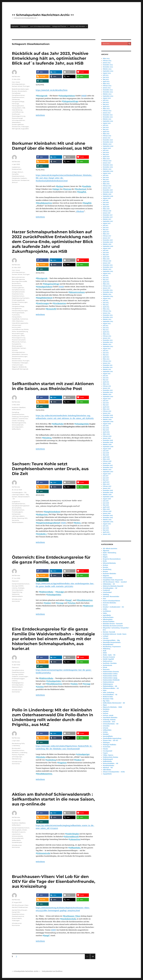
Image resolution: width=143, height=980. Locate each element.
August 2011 (107, 374)
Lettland (106, 636)
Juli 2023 (106, 75)
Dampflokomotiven (18, 95)
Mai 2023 (106, 79)
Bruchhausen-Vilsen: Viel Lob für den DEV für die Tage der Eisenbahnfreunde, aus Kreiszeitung (54, 881)
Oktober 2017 (107, 219)
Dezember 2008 (108, 440)
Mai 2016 (106, 255)
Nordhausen (16, 114)
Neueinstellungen (18, 334)
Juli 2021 (106, 125)
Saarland (106, 711)
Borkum (60, 186)
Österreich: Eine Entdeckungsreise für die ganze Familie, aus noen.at (51, 560)
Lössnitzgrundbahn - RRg (20, 495)
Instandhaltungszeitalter (20, 323)
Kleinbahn (41, 757)
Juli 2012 (106, 351)
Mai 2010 (106, 405)
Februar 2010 (107, 411)
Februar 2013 (107, 336)
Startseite (15, 26)
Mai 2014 (106, 305)
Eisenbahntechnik (18, 916)
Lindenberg (51, 760)
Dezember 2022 (108, 90)
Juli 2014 (106, 301)
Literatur (106, 638)
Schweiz (106, 728)
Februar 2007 (107, 486)
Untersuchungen (17, 365)
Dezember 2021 (108, 115)
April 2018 (106, 207)
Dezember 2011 (108, 365)
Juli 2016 (106, 251)
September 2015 (108, 271)
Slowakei (106, 734)
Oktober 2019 (107, 169)
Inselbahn (87, 186)
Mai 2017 (106, 230)
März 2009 (106, 434)
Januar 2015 (107, 288)
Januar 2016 (107, 263)
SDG (26, 518)
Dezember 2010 (108, 390)
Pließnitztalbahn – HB (110, 686)
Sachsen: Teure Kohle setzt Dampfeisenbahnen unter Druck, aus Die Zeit (50, 469)
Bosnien (106, 567)
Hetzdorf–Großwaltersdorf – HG (113, 607)
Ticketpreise (16, 363)
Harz (13, 82)
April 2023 (106, 82)
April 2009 (106, 432)
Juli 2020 (106, 150)
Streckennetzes (60, 303)
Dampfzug (15, 412)
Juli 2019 (106, 175)
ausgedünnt (16, 502)
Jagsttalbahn (107, 615)
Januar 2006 (107, 513)
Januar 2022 (107, 113)
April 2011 (106, 382)
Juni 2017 (106, 228)
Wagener (15, 367)
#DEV (54, 930)
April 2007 (106, 482)
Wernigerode (42, 96)
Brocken (15, 91)
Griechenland (107, 592)
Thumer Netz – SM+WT (110, 741)
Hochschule (24, 319)
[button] (42, 72)
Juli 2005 (106, 526)
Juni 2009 (106, 428)
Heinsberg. (48, 438)
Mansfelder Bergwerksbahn (112, 642)
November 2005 (108, 518)
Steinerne (24, 354)
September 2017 (108, 221)
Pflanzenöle (16, 342)
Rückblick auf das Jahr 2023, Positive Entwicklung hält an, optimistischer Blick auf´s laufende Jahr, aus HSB (50, 58)
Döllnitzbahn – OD (109, 584)
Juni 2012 (106, 353)
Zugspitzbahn (107, 774)
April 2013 (106, 332)
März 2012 (106, 359)
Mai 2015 (106, 280)
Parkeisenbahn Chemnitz (111, 672)
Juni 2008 (106, 453)
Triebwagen (25, 127)
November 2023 (108, 67)
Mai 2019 (106, 180)
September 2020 (108, 146)
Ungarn (105, 753)
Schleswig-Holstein (109, 720)
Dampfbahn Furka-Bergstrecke (113, 580)
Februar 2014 (107, 311)
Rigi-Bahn (106, 701)
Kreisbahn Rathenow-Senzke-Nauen (115, 634)
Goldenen (15, 676)
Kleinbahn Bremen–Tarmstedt (113, 624)
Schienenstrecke (44, 853)
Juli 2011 (105, 376)
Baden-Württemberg (110, 553)
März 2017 (106, 234)
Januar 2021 (107, 138)
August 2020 (107, 148)
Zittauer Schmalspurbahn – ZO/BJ (114, 772)
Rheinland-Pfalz (108, 699)
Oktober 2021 (107, 119)
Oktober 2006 (107, 495)
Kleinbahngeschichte (19, 423)
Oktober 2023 (107, 69)
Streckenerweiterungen (20, 356)
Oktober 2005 (107, 520)
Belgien (105, 557)
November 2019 (108, 167)
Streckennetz (16, 127)
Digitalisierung (17, 298)
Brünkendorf (16, 748)
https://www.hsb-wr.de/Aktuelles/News (52, 90)
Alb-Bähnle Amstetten (110, 549)
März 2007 (106, 484)
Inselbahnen (16, 167)
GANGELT (15, 419)
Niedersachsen (17, 169)
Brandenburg (16, 743)
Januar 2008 (107, 463)
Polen (105, 690)
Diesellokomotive (18, 294)
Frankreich (106, 590)
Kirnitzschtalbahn (109, 622)
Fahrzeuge (15, 104)
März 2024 (106, 59)
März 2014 (106, 309)
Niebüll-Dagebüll (108, 659)
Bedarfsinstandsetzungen (20, 89)
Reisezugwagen (17, 346)
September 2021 (108, 121)
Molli (105, 651)
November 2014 (108, 292)
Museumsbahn (17, 918)
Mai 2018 (106, 205)
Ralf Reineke (16, 77)
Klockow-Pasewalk (109, 632)
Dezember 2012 (108, 340)
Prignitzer (63, 763)
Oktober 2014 (107, 294)
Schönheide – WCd (109, 722)
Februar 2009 (107, 436)
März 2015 (106, 284)
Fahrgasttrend (17, 308)
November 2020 (108, 142)
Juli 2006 (106, 501)
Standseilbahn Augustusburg (112, 738)
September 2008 (108, 447)
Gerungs (60, 603)
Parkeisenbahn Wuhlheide (111, 680)
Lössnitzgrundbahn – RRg (111, 640)
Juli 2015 (106, 276)
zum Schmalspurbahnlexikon (40, 26)
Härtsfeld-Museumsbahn (111, 597)
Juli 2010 (106, 401)
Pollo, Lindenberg (108, 693)
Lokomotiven (75, 839)
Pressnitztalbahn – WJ (110, 695)
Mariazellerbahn (108, 645)
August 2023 (107, 73)
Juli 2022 (106, 100)
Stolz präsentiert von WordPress (52, 971)
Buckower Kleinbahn (109, 574)
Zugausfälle (25, 129)
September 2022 (108, 96)
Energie (14, 302)
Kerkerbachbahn (108, 617)
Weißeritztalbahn (18, 522)
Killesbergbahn (108, 620)
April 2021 (106, 132)
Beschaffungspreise (18, 279)
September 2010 (108, 397)
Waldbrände (22, 367)
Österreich (15, 581)
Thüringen (26, 86)
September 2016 (108, 246)
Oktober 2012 (107, 344)
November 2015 (108, 267)
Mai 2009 (106, 430)
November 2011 (108, 367)
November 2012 (108, 342)
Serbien (105, 732)
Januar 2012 (107, 363)
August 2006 (107, 499)
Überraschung (17, 759)
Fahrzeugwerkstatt (18, 313)
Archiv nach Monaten (79, 26)
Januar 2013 (107, 338)
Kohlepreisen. (43, 514)
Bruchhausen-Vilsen (72, 916)
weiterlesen (40, 115)
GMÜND (21, 586)
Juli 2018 (106, 200)
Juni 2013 (106, 328)
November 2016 (108, 242)
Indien (105, 609)
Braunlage (15, 281)
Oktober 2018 (107, 194)
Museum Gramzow (109, 657)
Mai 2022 (106, 104)
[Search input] (115, 44)
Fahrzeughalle (24, 416)
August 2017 (107, 223)
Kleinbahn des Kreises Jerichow (113, 626)
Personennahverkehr (19, 340)
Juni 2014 (106, 303)
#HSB (84, 96)
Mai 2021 (106, 130)
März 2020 (106, 159)
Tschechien (107, 747)
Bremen (105, 572)
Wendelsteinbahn (108, 766)
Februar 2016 (107, 261)
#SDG (64, 523)
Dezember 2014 (108, 290)
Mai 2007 (106, 480)
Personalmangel (17, 118)
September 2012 (108, 346)
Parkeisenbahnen (108, 682)
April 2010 (106, 407)
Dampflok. (82, 192)
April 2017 (106, 232)
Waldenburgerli (108, 759)
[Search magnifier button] (129, 44)
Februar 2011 (107, 386)
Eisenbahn (26, 298)
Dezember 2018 (108, 190)
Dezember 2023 (108, 65)
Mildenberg (107, 649)
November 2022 (108, 92)
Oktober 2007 (107, 470)
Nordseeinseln (107, 665)
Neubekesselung (22, 331)
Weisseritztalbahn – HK (110, 763)
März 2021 (106, 134)
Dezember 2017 (108, 215)
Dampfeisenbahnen (53, 512)
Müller (14, 331)
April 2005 (106, 532)
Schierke (15, 350)
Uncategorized (107, 751)
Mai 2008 (106, 455)
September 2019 (108, 171)
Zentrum (68, 189)
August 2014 (107, 299)
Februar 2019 (107, 186)
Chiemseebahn (108, 578)
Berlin (105, 561)
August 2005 (107, 524)
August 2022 (107, 98)
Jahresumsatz (16, 325)
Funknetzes (16, 315)
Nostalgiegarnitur (18, 683)
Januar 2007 (107, 488)
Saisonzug (21, 518)
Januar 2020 (107, 163)
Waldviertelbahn (47, 592)
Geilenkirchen (23, 419)
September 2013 (108, 321)
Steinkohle (15, 520)
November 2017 (108, 217)
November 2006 (108, 493)
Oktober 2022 (107, 94)
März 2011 (106, 384)
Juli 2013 (106, 326)
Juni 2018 (106, 203)
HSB (24, 108)
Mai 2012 (106, 355)
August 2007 (107, 474)
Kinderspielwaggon (18, 679)
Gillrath (14, 421)
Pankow (78, 760)
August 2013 (107, 324)
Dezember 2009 (108, 415)
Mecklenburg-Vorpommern (112, 647)
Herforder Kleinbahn (109, 603)
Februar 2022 (107, 111)
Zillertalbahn (107, 770)
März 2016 (106, 259)
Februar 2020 (107, 161)
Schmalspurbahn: (54, 595)
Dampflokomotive (18, 670)
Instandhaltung (17, 110)
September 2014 (108, 296)
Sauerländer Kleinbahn (110, 718)
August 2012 (107, 349)
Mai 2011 (106, 380)
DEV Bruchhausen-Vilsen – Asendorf (115, 582)
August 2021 (107, 123)
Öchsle (105, 667)
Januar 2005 (107, 534)
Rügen (105, 705)
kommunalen (16, 327)
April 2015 (106, 282)
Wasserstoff (16, 369)
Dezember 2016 (108, 240)
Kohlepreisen (16, 514)
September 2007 (108, 472)
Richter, (78, 523)
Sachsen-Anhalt (17, 86)
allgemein (106, 551)
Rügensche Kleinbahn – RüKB (112, 707)
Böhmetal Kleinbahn (109, 563)
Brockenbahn (22, 91)
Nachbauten (16, 180)
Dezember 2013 (108, 315)
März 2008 (106, 459)
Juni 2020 (106, 152)
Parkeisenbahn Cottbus (110, 674)
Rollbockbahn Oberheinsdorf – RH (114, 703)
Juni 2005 (106, 528)
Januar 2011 (107, 388)
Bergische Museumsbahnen (112, 559)
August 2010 (107, 399)
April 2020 (106, 157)
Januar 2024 (107, 63)
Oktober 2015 (107, 269)
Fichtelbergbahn (17, 512)
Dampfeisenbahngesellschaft (49, 523)
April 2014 (106, 307)
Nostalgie (60, 592)
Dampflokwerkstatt (45, 298)
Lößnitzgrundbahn (18, 516)
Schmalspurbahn (82, 424)
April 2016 (106, 257)
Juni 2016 (106, 253)
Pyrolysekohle (16, 344)
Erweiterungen (43, 303)
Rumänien (106, 709)
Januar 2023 (107, 88)
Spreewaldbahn (108, 736)
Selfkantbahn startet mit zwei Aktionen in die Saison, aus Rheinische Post (53, 386)
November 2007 (108, 467)
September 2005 (108, 522)
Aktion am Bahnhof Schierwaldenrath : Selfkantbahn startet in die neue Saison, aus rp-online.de (53, 799)
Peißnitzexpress (108, 684)
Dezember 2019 (108, 165)
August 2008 (107, 449)
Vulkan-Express (108, 755)
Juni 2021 (106, 127)
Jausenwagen (24, 676)
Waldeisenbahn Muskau (110, 757)
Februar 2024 (107, 61)
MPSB (105, 653)
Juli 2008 (106, 451)
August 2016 (107, 248)
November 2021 (108, 117)
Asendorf (15, 910)
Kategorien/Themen (60, 26)
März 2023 (106, 84)
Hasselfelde (16, 319)
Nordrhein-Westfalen (19, 407)
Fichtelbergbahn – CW (110, 588)
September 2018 (108, 196)
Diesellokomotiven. (45, 774)
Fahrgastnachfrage (71, 101)
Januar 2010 (107, 413)
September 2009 (108, 422)
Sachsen (23, 348)
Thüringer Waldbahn (110, 745)
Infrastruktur (19, 321)
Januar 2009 (107, 438)
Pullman (23, 342)
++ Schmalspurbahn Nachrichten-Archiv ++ (43, 15)
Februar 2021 (107, 136)
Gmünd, (48, 603)
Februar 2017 (107, 236)
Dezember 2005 (108, 515)
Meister (26, 329)
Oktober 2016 (107, 244)
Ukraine (105, 749)
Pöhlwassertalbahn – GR (111, 688)
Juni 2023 (106, 77)
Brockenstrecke (17, 286)
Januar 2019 (107, 188)
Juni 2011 (106, 378)
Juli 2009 (106, 426)
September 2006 (108, 497)
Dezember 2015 (108, 265)
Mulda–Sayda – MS (109, 655)
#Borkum (80, 211)
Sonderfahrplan (73, 834)
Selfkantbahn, (75, 848)
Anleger (57, 189)
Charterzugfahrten (18, 288)
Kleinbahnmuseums (19, 832)
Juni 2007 (106, 478)
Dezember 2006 (108, 490)
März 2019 (106, 184)
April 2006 (106, 507)
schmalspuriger (83, 754)
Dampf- (69, 600)
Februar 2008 (107, 461)
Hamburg (106, 594)
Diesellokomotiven (18, 97)
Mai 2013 (106, 330)
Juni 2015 (106, 278)
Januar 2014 (107, 313)
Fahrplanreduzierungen (20, 311)
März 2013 (106, 334)
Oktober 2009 (107, 420)
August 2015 (107, 273)
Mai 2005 (106, 530)
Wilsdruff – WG (108, 768)
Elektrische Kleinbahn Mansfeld (113, 586)
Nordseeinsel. (81, 189)
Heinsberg (21, 421)
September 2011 (108, 372)
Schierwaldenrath (18, 425)
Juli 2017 (106, 225)
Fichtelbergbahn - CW (19, 492)
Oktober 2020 (107, 144)
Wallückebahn (107, 761)
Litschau (72, 603)
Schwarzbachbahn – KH (111, 724)
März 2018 (106, 209)
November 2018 (108, 192)
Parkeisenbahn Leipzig (110, 678)
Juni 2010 (106, 403)
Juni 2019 (106, 177)
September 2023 (108, 71)
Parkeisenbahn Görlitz (110, 676)
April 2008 (106, 457)
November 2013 (108, 317)
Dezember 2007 (108, 465)
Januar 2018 (107, 213)
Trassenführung (17, 592)
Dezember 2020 (108, 140)
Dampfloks (18, 508)
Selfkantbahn (58, 424)
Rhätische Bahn (108, 697)
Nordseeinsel (25, 180)
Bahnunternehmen (77, 292)
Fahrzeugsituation (18, 106)
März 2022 (106, 109)
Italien (105, 613)
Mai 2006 (106, 505)
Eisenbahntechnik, (69, 919)
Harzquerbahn (17, 108)
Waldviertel (88, 606)
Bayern (105, 555)
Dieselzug (15, 416)
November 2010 (108, 392)
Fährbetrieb (16, 99)
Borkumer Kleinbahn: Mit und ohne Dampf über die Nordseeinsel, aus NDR (52, 146)
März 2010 (106, 409)
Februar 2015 (107, 286)
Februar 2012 (107, 361)
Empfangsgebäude (18, 300)
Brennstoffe (51, 309)
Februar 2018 (107, 211)
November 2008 (108, 442)
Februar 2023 (107, 86)
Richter (14, 518)
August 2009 (107, 424)
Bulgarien (106, 576)
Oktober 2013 (107, 319)
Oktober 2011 (107, 369)
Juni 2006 (106, 503)
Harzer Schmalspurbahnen (111, 601)
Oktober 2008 (107, 445)
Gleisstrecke (16, 178)
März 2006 (106, 509)
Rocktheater (16, 348)
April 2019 (106, 182)
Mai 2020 (106, 155)
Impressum (24, 26)
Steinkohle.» (42, 534)
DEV (19, 912)
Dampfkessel (16, 93)
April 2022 (106, 107)
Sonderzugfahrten (18, 124)
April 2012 (106, 357)
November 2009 (108, 417)
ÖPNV (23, 336)
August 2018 (107, 198)
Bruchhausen (23, 910)
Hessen (105, 605)
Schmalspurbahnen (67, 96)
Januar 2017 (107, 238)
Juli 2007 (106, 476)
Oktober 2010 (107, 394)
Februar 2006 (107, 511)
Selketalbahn (16, 122)
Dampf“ (47, 935)
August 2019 (107, 173)
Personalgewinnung (19, 116)
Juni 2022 (106, 102)
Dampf (14, 584)
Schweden (106, 726)
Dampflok (88, 203)
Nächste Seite (93, 959)
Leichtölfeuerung (18, 112)
